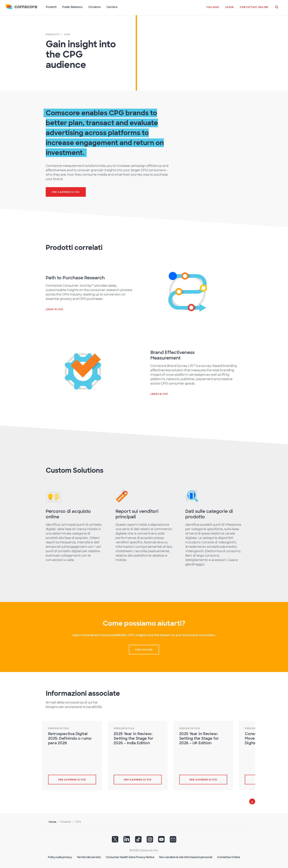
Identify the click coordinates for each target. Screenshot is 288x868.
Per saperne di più (72, 780)
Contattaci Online (229, 857)
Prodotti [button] (51, 7)
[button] (213, 9)
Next (252, 801)
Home (52, 822)
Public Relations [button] (72, 7)
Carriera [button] (112, 7)
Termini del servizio (89, 857)
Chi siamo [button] (94, 7)
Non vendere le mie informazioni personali (186, 857)
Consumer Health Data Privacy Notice (130, 857)
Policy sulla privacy (60, 857)
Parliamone (144, 650)
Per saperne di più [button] (66, 192)
